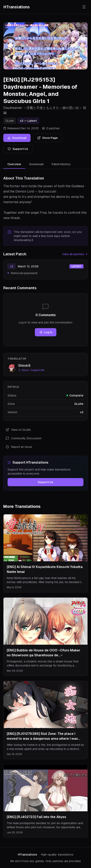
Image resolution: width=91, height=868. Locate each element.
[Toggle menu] (84, 7)
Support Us (18, 149)
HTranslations (16, 7)
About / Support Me (31, 370)
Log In (46, 332)
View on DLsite (18, 430)
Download (17, 138)
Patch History (61, 164)
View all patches (75, 254)
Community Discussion (24, 438)
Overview (14, 166)
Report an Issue (19, 447)
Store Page (48, 138)
